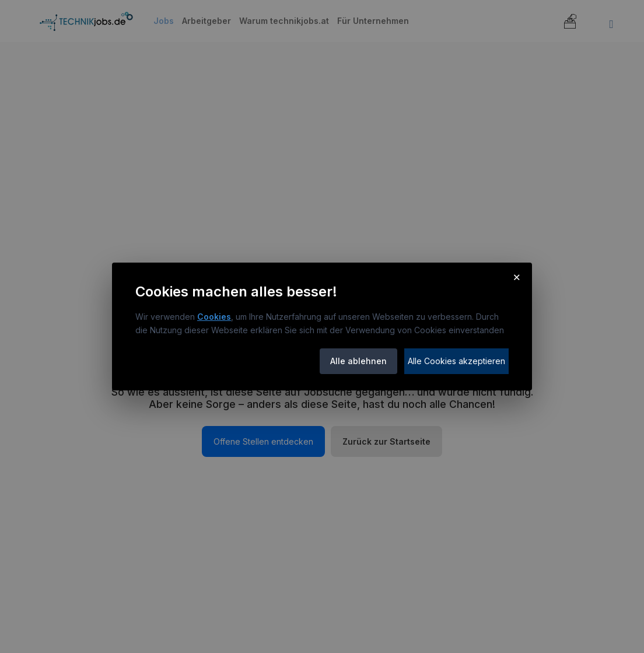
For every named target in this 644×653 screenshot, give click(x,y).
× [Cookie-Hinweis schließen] (517, 277)
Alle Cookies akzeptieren (456, 361)
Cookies (214, 317)
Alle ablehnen (358, 361)
